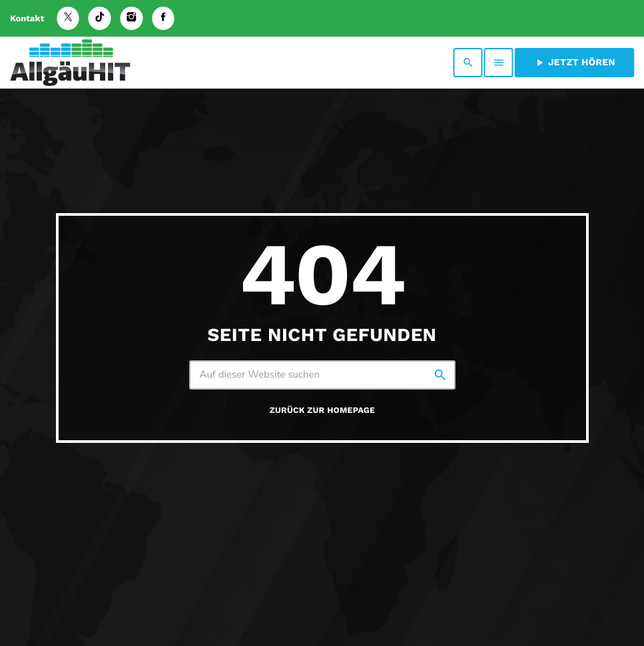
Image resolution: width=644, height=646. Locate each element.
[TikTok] (100, 18)
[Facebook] (163, 18)
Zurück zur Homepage (322, 411)
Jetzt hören (574, 63)
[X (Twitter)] (68, 18)
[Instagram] (132, 18)
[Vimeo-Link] (70, 63)
